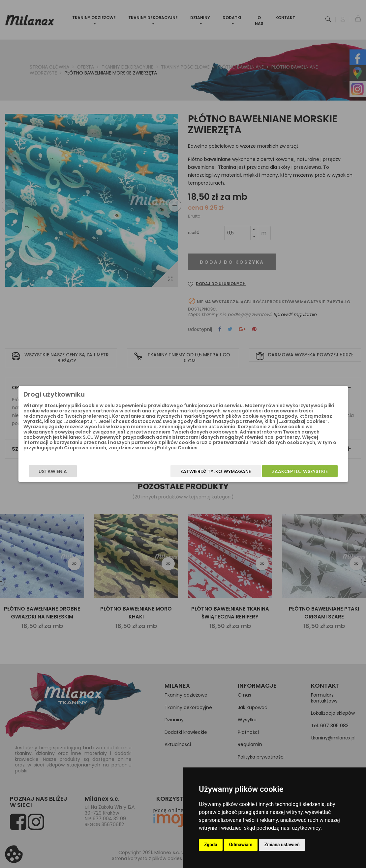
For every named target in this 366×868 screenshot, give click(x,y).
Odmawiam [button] (241, 845)
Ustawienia (56, 471)
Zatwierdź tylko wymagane (212, 471)
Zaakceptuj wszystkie (296, 471)
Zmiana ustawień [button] (282, 845)
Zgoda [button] (211, 845)
